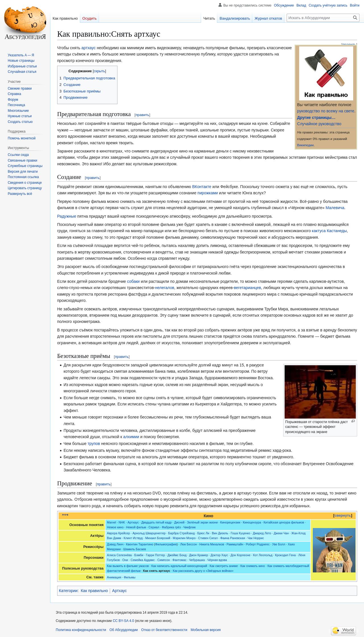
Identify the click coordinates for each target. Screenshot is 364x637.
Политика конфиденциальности (81, 630)
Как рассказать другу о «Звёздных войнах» (203, 571)
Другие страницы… (316, 117)
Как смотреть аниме (224, 566)
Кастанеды (337, 231)
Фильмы (130, 577)
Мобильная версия (206, 630)
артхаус (88, 48)
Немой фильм (136, 527)
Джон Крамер (199, 555)
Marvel (111, 522)
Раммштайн (235, 544)
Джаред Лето (262, 533)
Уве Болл (279, 544)
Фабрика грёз (171, 527)
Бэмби (139, 555)
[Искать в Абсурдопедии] (323, 18)
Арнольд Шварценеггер (149, 533)
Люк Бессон (189, 544)
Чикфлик (190, 527)
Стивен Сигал (208, 538)
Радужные (67, 216)
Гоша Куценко (240, 533)
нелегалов (165, 288)
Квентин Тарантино (140, 544)
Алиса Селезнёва (119, 555)
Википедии (305, 145)
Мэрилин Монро (184, 538)
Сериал (154, 527)
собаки (133, 281)
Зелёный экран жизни (202, 522)
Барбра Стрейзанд (181, 533)
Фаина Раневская (232, 538)
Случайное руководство (319, 124)
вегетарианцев (248, 288)
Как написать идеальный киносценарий (179, 566)
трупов (94, 444)
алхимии (131, 437)
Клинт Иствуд (133, 538)
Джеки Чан (281, 533)
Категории (68, 591)
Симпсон (164, 560)
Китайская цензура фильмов (284, 522)
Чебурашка (197, 560)
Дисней (179, 522)
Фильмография (166, 544)
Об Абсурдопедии (124, 630)
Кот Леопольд (263, 555)
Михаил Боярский (158, 538)
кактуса (319, 231)
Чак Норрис (256, 538)
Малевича (335, 208)
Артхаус (133, 522)
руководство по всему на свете (326, 111)
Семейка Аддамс (143, 560)
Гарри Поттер (155, 555)
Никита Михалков (212, 544)
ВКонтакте (202, 187)
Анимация (114, 577)
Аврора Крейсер (118, 533)
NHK (122, 522)
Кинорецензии (230, 522)
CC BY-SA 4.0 (123, 621)
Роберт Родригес (258, 544)
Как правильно (94, 591)
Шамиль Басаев (135, 549)
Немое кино (115, 527)
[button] (20, 194)
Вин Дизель (220, 533)
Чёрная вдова (217, 560)
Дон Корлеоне (241, 555)
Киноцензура (252, 522)
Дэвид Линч (115, 544)
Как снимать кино (253, 566)
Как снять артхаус (157, 571)
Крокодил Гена (285, 555)
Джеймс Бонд (177, 555)
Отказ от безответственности (164, 630)
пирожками (208, 193)
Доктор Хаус (219, 555)
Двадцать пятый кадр (157, 522)
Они (125, 560)
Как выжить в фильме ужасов (128, 566)
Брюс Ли (203, 533)
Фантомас (179, 560)
